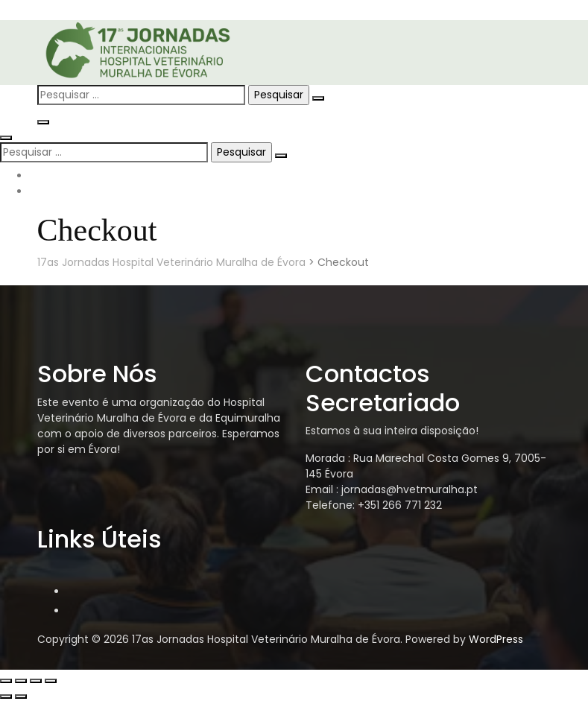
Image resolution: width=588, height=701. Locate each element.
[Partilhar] (36, 681)
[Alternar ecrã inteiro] (21, 681)
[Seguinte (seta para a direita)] (21, 697)
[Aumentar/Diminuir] (6, 681)
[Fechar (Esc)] (51, 681)
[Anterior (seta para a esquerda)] (6, 697)
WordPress (496, 639)
